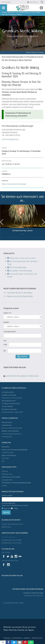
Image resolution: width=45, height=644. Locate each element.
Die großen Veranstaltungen (21, 271)
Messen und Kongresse (10, 431)
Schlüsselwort (10, 332)
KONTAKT (7, 638)
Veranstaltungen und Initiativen (22, 36)
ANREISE (27, 638)
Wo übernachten (8, 392)
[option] (22, 221)
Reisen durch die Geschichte (20, 296)
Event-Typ (7, 313)
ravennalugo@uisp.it (10, 139)
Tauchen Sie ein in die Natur (20, 293)
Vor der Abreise (7, 406)
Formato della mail (15, 504)
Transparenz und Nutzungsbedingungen (16, 483)
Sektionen (6, 2)
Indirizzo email (7, 495)
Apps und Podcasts (9, 455)
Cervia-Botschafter (9, 537)
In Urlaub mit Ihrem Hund (11, 404)
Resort (6, 322)
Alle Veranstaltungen (17, 267)
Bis (5, 351)
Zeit (5, 341)
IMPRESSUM (17, 638)
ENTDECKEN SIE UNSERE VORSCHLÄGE (22, 376)
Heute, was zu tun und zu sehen (21, 258)
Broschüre (5, 447)
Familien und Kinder (9, 395)
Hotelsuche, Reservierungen (33, 593)
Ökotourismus (7, 422)
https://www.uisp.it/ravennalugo (14, 184)
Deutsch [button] (34, 2)
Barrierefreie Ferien (9, 401)
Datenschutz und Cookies (11, 477)
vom (5, 345)
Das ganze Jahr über (9, 409)
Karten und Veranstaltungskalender (15, 450)
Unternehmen (7, 425)
